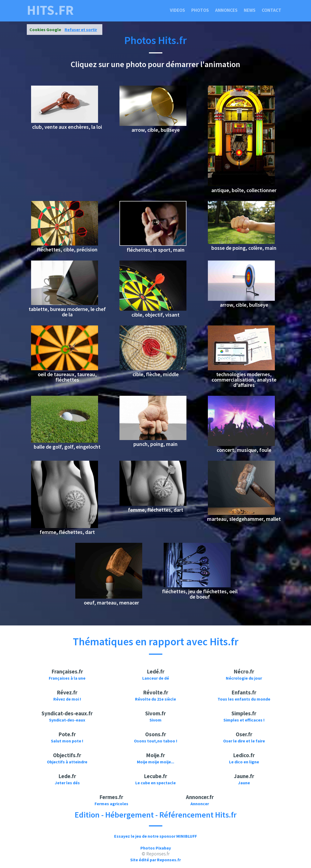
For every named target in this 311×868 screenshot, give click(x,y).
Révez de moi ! (67, 699)
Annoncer (200, 804)
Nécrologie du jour (244, 678)
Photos (200, 10)
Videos (177, 10)
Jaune (244, 783)
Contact (271, 10)
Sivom (155, 720)
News (250, 10)
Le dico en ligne (244, 762)
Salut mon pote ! (67, 741)
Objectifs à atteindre (67, 762)
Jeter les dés (67, 783)
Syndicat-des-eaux (67, 720)
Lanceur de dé (156, 678)
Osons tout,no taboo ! (156, 741)
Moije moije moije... (155, 762)
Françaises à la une (67, 678)
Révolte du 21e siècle (155, 699)
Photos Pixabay (156, 848)
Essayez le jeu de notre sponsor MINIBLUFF (155, 836)
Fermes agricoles (111, 804)
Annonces (226, 10)
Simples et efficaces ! (244, 720)
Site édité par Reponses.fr (155, 860)
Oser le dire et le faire (244, 741)
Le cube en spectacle (155, 783)
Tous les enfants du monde (244, 699)
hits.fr (50, 10)
